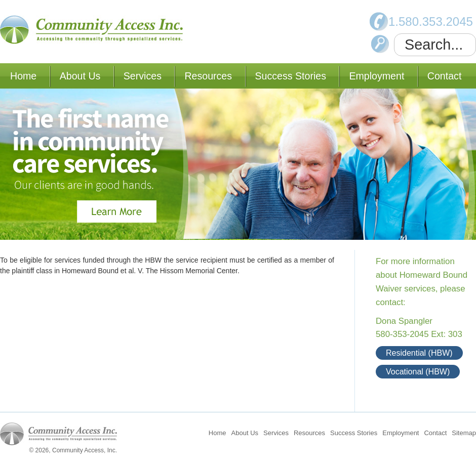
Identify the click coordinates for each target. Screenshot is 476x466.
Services (143, 76)
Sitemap (464, 433)
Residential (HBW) (419, 353)
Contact (445, 76)
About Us (80, 76)
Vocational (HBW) (418, 372)
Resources (208, 76)
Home (23, 76)
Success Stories (291, 76)
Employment (376, 76)
